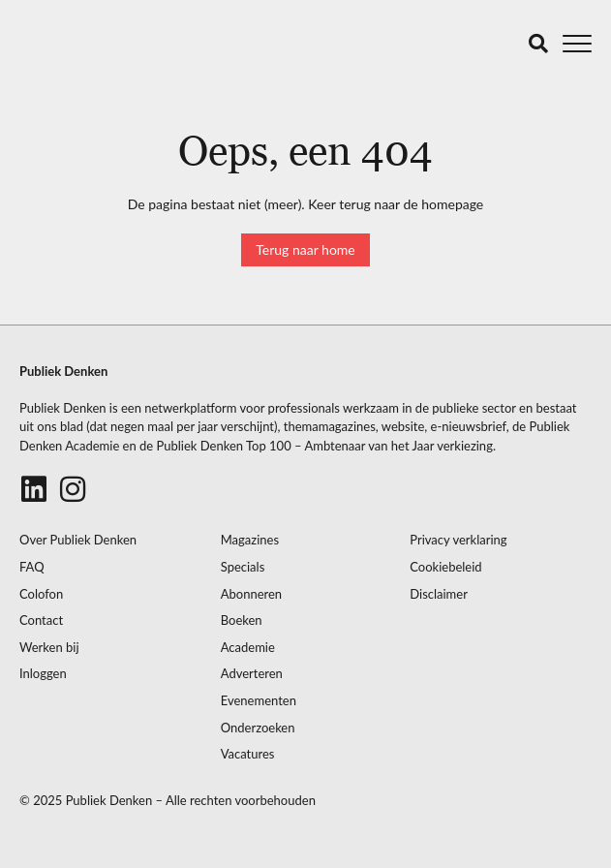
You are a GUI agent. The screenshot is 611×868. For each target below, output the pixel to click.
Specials (243, 567)
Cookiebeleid (445, 567)
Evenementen (259, 701)
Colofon (41, 594)
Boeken (242, 620)
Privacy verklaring (458, 540)
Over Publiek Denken (78, 540)
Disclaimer (439, 594)
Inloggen (43, 674)
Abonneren (251, 594)
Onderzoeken (258, 728)
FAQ (32, 567)
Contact (41, 620)
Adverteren (252, 674)
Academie (248, 648)
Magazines (250, 540)
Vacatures (248, 754)
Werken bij (49, 648)
